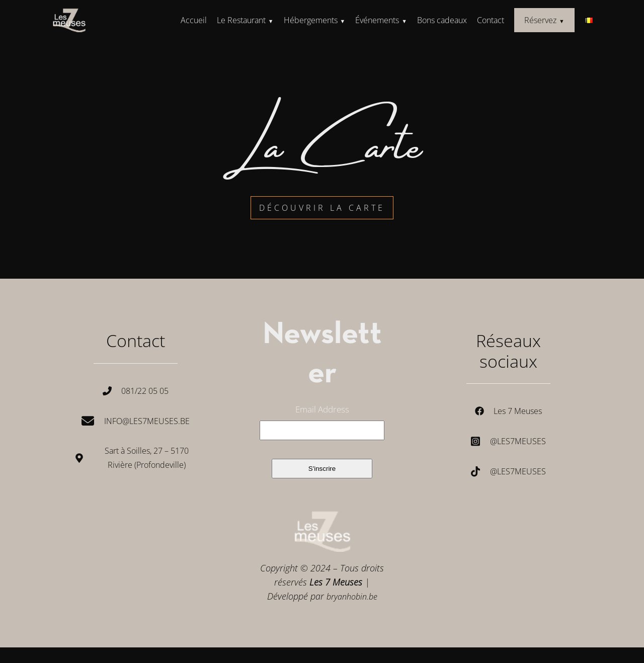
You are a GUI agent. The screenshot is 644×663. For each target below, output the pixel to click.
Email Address (322, 409)
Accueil (194, 20)
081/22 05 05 (145, 391)
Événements (377, 20)
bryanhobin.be (352, 597)
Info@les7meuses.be (147, 421)
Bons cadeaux (442, 20)
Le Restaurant (241, 20)
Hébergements (311, 20)
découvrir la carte (322, 208)
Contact (491, 20)
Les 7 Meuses (518, 411)
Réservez (540, 20)
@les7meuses (518, 441)
